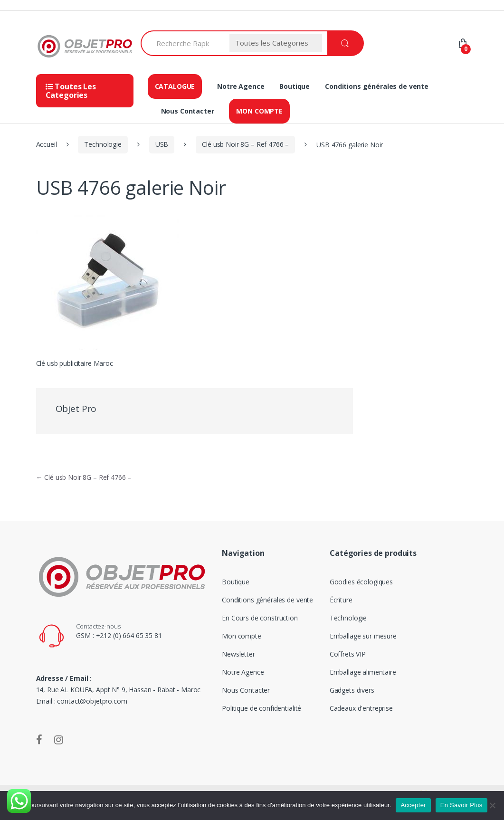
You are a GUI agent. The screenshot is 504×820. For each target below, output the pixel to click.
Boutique (295, 86)
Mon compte (259, 111)
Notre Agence (241, 86)
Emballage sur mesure (356, 636)
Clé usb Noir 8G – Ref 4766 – (245, 144)
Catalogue (175, 86)
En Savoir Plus (461, 805)
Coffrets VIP (341, 654)
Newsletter (238, 654)
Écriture (334, 600)
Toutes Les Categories (71, 91)
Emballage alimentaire (356, 672)
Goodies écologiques (354, 582)
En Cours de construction (260, 618)
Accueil (47, 144)
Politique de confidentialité (262, 708)
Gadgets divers (345, 690)
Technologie (103, 144)
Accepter (413, 805)
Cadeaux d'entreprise (354, 708)
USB (162, 144)
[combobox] (183, 43)
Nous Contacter (188, 111)
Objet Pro (76, 409)
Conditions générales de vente (377, 86)
